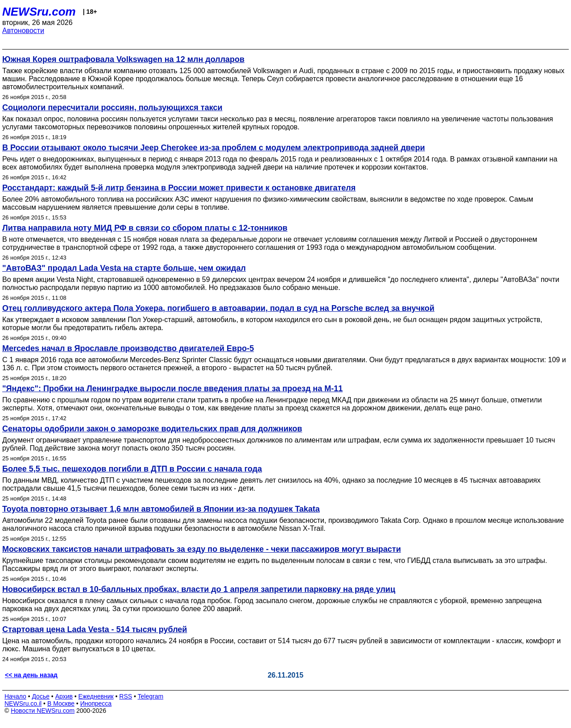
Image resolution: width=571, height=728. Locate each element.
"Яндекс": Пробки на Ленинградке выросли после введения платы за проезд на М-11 (172, 389)
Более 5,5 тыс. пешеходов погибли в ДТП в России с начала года (132, 469)
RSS (126, 696)
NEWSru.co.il (23, 703)
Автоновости (23, 31)
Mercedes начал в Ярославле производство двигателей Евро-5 (128, 348)
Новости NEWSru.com (43, 711)
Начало (15, 696)
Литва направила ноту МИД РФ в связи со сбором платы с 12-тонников (145, 228)
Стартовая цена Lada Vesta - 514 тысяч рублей (95, 629)
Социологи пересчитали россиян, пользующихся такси (112, 108)
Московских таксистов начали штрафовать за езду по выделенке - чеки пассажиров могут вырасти (202, 549)
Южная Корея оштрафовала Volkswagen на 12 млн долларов (123, 59)
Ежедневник (96, 696)
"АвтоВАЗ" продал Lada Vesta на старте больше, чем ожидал (124, 268)
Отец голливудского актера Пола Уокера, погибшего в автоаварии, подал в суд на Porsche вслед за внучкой (218, 308)
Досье (41, 696)
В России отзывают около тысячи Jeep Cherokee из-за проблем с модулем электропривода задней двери (214, 148)
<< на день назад (31, 675)
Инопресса (96, 703)
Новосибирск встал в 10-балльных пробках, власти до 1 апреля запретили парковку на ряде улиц (199, 589)
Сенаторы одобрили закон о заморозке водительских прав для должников (152, 429)
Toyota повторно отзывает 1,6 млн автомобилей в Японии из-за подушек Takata (161, 509)
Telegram (151, 696)
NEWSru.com (39, 12)
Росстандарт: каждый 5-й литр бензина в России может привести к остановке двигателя (179, 188)
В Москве (61, 703)
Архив (64, 696)
